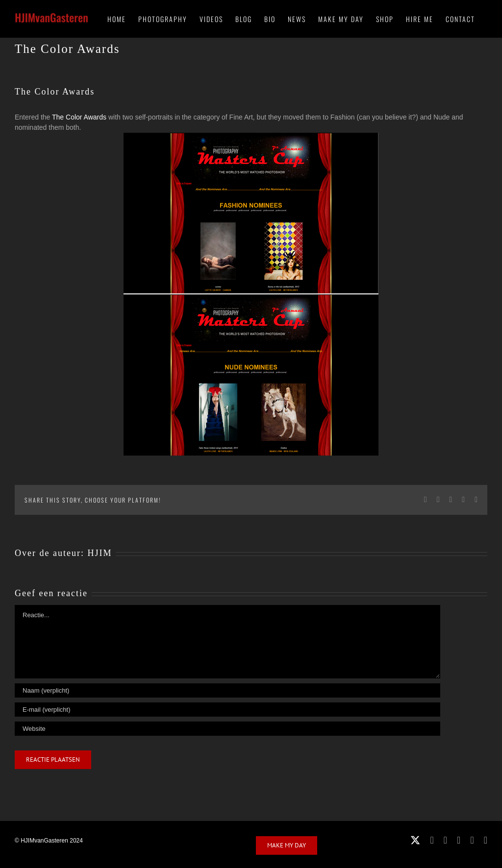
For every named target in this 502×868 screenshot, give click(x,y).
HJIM (100, 553)
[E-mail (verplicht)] (227, 710)
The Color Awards (79, 117)
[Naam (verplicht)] (227, 690)
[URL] (227, 729)
